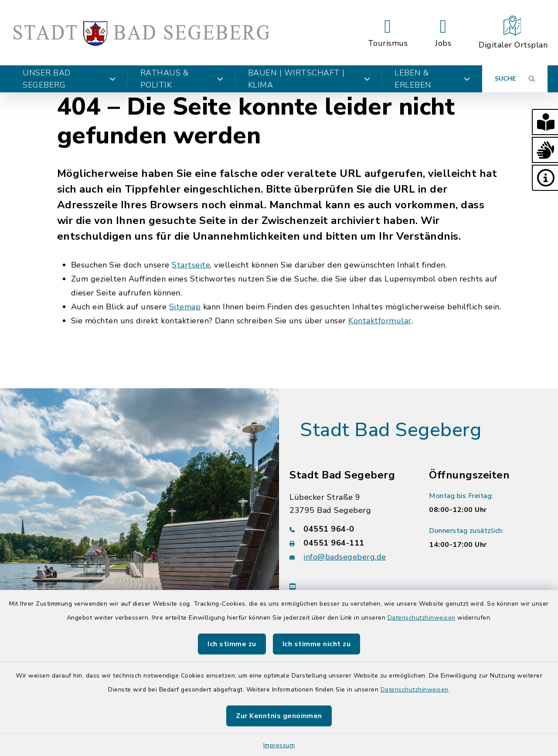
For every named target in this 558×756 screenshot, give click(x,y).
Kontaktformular (380, 321)
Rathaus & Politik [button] (182, 79)
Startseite (191, 265)
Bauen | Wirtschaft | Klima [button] (309, 79)
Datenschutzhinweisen (422, 618)
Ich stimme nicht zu (317, 644)
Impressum (279, 745)
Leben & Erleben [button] (432, 79)
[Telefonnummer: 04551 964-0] (349, 529)
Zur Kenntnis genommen (279, 716)
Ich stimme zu (232, 644)
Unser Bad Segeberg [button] (69, 79)
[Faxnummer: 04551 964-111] (349, 543)
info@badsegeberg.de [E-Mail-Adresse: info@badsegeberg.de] (345, 557)
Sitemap (185, 307)
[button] (545, 122)
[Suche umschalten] (515, 79)
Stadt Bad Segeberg (391, 430)
